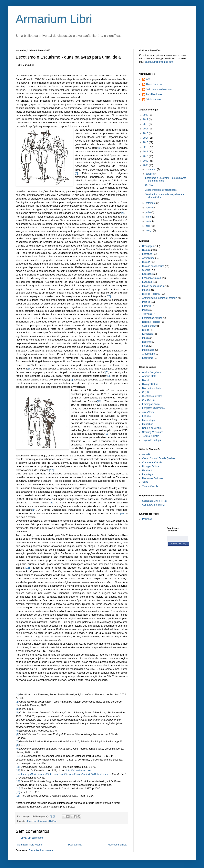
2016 (146, 133)
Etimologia (43, 821)
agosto (150, 208)
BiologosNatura (150, 384)
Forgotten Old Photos (153, 408)
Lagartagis (148, 474)
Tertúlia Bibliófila (151, 436)
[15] (122, 513)
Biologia (146, 250)
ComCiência (149, 400)
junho (149, 217)
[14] (34, 510)
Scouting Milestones (153, 432)
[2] (100, 148)
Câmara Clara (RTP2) (154, 505)
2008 (146, 165)
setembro (151, 203)
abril (148, 226)
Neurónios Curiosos (153, 478)
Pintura (146, 310)
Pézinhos (147, 519)
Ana (148, 79)
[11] (107, 434)
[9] (71, 380)
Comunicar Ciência (152, 462)
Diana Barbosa (154, 84)
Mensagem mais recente (30, 845)
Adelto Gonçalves (151, 372)
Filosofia (147, 306)
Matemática (148, 350)
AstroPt (146, 454)
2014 (146, 138)
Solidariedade (149, 326)
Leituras (146, 416)
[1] (26, 86)
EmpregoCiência (151, 404)
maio (149, 221)
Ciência (146, 270)
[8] (109, 376)
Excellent (147, 471)
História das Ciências (153, 266)
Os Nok (149, 185)
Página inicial (75, 845)
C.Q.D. (146, 392)
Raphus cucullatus (152, 428)
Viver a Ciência (150, 486)
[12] (52, 470)
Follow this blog (179, 544)
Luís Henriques (154, 94)
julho (149, 212)
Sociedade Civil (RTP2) (154, 501)
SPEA (145, 482)
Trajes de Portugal (152, 440)
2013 (146, 142)
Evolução (147, 282)
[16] (28, 568)
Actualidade (148, 258)
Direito (146, 330)
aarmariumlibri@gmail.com (159, 62)
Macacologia (149, 420)
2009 (146, 161)
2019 (146, 119)
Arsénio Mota (149, 376)
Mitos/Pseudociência (153, 286)
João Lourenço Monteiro (159, 89)
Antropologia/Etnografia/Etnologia (160, 298)
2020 (146, 115)
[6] (30, 369)
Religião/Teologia (151, 322)
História (53, 821)
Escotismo (32, 821)
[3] (76, 173)
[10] (99, 401)
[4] (122, 213)
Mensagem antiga (117, 845)
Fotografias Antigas (152, 318)
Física (145, 346)
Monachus (148, 424)
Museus (146, 290)
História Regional (151, 294)
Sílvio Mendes (153, 99)
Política (146, 302)
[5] (109, 296)
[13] (51, 503)
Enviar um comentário (32, 838)
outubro (150, 174)
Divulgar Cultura (151, 466)
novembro (151, 169)
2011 (146, 152)
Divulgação (148, 246)
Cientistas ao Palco (152, 396)
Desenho (147, 342)
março (149, 230)
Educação (147, 274)
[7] (107, 372)
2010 (146, 156)
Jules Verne (148, 412)
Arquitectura (149, 354)
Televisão (147, 314)
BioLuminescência (152, 388)
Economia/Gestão (152, 278)
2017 (146, 129)
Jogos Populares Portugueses (161, 190)
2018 (146, 124)
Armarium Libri (54, 19)
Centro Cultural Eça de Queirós (159, 458)
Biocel (145, 380)
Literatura (147, 254)
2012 (146, 147)
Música (146, 338)
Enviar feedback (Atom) (41, 850)
